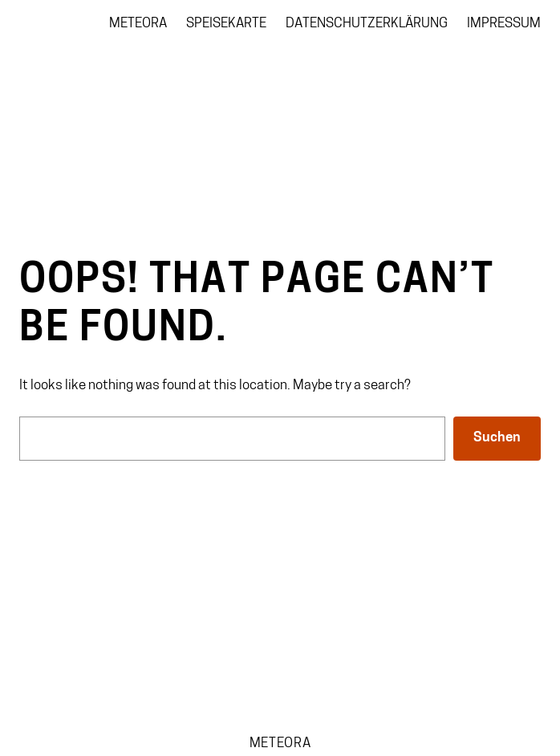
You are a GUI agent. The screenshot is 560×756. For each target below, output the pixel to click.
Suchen (497, 438)
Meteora (280, 744)
